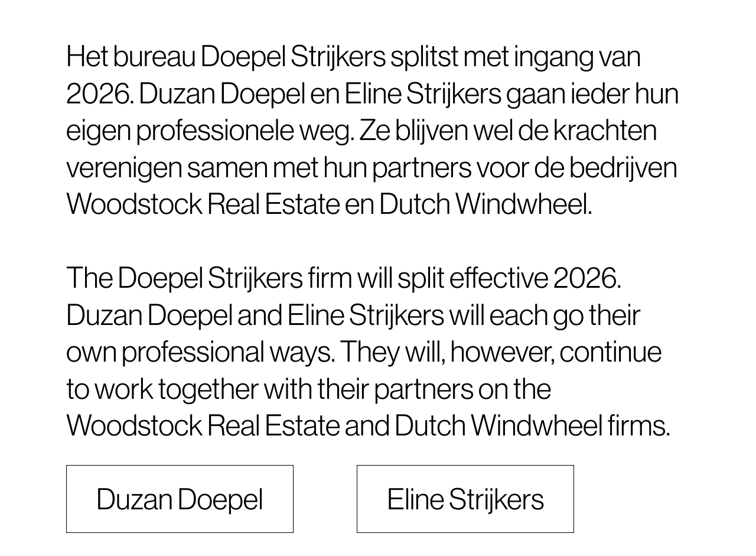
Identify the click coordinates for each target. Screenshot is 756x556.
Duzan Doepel (180, 499)
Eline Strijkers (465, 499)
